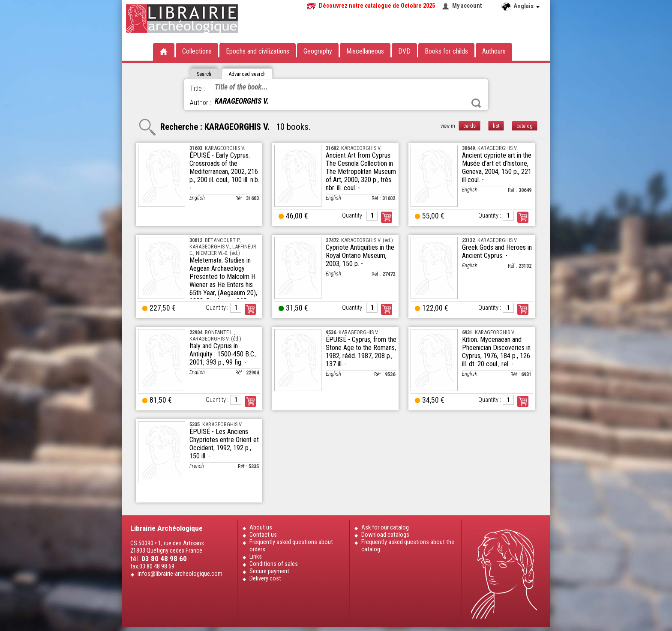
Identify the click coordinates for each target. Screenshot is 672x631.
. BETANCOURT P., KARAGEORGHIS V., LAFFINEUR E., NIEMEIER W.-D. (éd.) (223, 247)
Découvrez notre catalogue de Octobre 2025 (377, 6)
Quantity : (353, 216)
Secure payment (269, 571)
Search (476, 103)
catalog (525, 126)
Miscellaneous (365, 51)
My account (467, 6)
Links (256, 557)
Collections (197, 51)
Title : (197, 88)
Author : (201, 103)
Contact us (263, 535)
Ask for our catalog (385, 528)
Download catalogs (385, 535)
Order (387, 217)
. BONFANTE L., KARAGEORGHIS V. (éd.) (215, 335)
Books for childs (446, 51)
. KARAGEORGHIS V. (217, 148)
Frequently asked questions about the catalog (408, 546)
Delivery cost (265, 579)
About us (261, 528)
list (496, 126)
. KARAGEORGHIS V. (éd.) (359, 240)
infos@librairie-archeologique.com (180, 574)
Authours (494, 51)
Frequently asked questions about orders (291, 546)
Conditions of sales (274, 564)
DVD (404, 51)
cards (469, 126)
